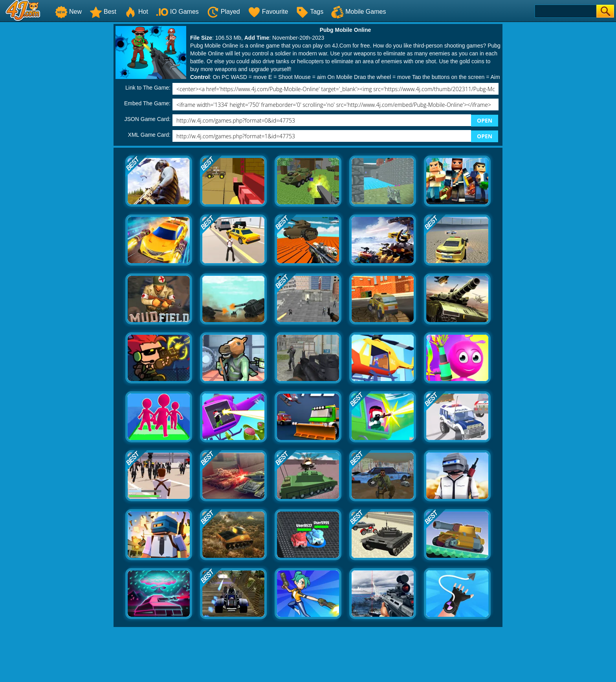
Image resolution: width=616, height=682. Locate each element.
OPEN (485, 120)
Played (223, 12)
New (68, 12)
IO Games (177, 12)
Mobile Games (358, 12)
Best (103, 12)
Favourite (268, 12)
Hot (136, 12)
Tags (310, 12)
